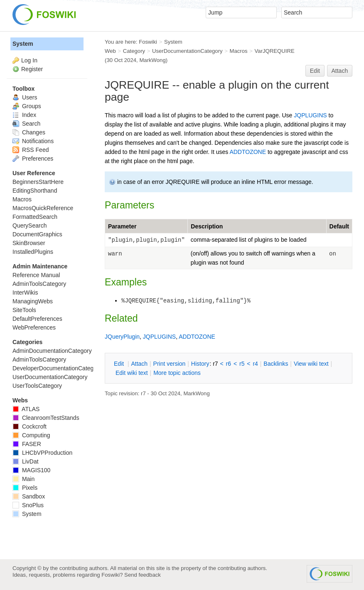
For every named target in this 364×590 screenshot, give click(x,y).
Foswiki (148, 42)
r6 (229, 364)
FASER (27, 444)
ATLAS (26, 409)
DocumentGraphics (37, 234)
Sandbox (29, 496)
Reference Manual (36, 275)
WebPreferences (34, 327)
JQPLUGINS (310, 115)
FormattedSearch (35, 217)
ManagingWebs (33, 301)
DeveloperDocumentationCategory (57, 368)
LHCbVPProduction (42, 453)
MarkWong (152, 60)
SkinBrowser (29, 243)
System (23, 44)
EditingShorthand (35, 191)
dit (120, 364)
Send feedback (143, 575)
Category (134, 51)
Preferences (33, 159)
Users (25, 97)
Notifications (33, 141)
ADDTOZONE (248, 152)
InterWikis (25, 293)
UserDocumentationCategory (187, 51)
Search (26, 124)
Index (24, 115)
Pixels (25, 488)
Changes (29, 132)
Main (23, 479)
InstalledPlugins (33, 252)
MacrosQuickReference (43, 208)
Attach (340, 71)
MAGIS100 (31, 470)
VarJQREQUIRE (275, 51)
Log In (29, 60)
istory (200, 364)
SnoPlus (28, 505)
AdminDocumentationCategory (52, 351)
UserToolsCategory (37, 386)
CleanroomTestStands (46, 418)
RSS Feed (31, 150)
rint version (170, 364)
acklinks (276, 364)
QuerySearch (30, 226)
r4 (255, 364)
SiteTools (24, 310)
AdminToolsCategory (39, 284)
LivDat (26, 461)
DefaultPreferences (37, 319)
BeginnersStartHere (38, 182)
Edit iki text (132, 373)
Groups (27, 106)
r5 (242, 364)
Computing (31, 435)
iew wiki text (311, 364)
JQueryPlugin (122, 337)
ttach (139, 364)
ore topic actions (177, 373)
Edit (315, 71)
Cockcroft (30, 426)
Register (32, 69)
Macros (239, 51)
